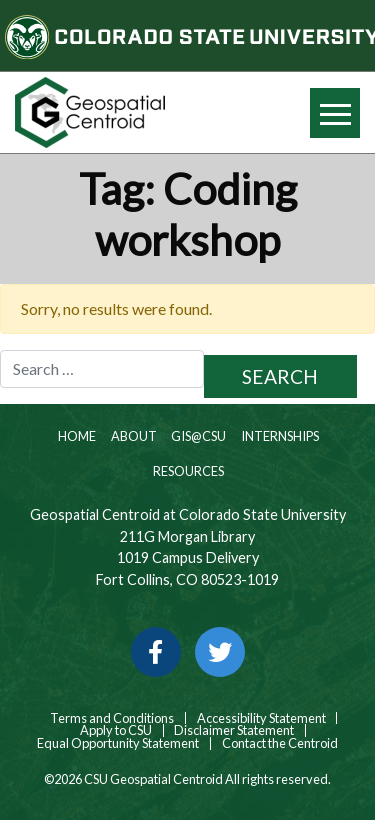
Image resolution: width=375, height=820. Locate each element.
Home (76, 436)
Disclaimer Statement (234, 730)
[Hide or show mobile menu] (335, 113)
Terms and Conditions (111, 718)
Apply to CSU (116, 730)
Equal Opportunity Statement (118, 743)
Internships (279, 436)
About (133, 436)
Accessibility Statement (261, 718)
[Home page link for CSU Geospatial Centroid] (94, 112)
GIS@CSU (197, 436)
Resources (187, 471)
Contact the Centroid (280, 743)
